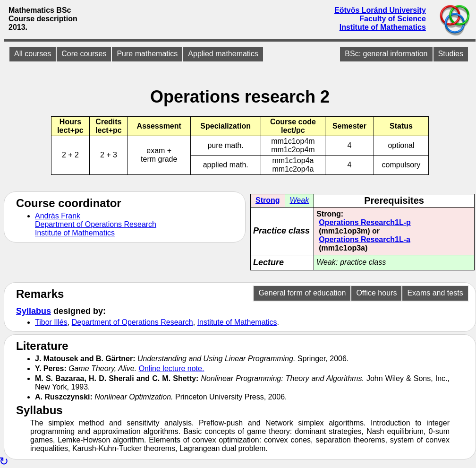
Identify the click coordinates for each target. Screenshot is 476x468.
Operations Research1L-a (365, 239)
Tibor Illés (51, 322)
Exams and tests (435, 293)
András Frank (58, 216)
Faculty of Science (393, 19)
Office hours (376, 293)
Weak (300, 200)
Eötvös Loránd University (380, 10)
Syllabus (34, 311)
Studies (451, 54)
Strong (268, 200)
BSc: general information (386, 54)
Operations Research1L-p (365, 222)
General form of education (302, 293)
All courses (33, 54)
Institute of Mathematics (383, 27)
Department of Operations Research (96, 224)
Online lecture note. (172, 368)
